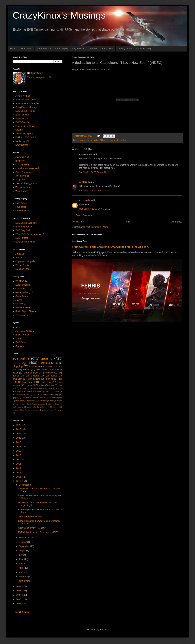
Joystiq (19, 300)
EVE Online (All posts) (26, 223)
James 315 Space (24, 134)
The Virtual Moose (24, 187)
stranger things (19, 410)
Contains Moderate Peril (27, 168)
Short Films (108, 49)
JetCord (83, 182)
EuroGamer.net (23, 285)
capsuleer (84, 140)
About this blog (144, 49)
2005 (19, 604)
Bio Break (20, 161)
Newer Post (78, 222)
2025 (19, 429)
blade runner (49, 395)
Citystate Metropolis (25, 261)
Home (13, 49)
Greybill (19, 130)
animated (17, 391)
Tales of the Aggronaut (26, 183)
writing (42, 385)
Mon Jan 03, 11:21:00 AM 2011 (94, 209)
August (22, 551)
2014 (19, 468)
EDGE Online (22, 281)
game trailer (32, 407)
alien (57, 391)
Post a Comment (84, 215)
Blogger (103, 630)
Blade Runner (22, 335)
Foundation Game (21, 395)
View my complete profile (40, 77)
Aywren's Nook (23, 157)
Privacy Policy (125, 49)
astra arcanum (40, 398)
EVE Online (26, 49)
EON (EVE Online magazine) (30, 234)
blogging (18, 366)
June (21, 559)
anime (24, 404)
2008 (19, 591)
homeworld (30, 385)
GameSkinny (22, 296)
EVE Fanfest (22, 238)
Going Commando (25, 172)
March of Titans (23, 269)
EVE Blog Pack (23, 230)
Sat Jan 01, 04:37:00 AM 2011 (94, 172)
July (21, 555)
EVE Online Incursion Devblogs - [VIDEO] (39, 532)
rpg (61, 379)
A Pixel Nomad (23, 96)
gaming (47, 358)
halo (50, 388)
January (23, 581)
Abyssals (20, 254)
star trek (56, 407)
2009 (19, 586)
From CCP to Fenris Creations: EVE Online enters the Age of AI (111, 247)
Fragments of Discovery (27, 126)
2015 (19, 464)
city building (34, 379)
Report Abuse (21, 612)
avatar (51, 385)
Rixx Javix (85, 200)
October (23, 542)
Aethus (19, 258)
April (21, 568)
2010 (19, 481)
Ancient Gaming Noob (26, 100)
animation (17, 379)
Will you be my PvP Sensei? (32, 528)
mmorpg (19, 363)
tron (58, 388)
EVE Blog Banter (24, 227)
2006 (19, 599)
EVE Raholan (22, 115)
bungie (29, 391)
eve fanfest (42, 370)
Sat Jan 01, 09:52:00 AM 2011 (94, 191)
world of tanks (48, 410)
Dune (18, 338)
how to (50, 379)
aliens (41, 388)
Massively (20, 304)
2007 (19, 595)
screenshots (52, 367)
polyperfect (45, 407)
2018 (19, 455)
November (24, 538)
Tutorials (93, 49)
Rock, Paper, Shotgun (26, 311)
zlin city (60, 410)
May (21, 564)
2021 (19, 446)
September (24, 546)
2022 (19, 442)
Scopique (20, 180)
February (23, 577)
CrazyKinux (37, 73)
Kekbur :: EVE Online (26, 137)
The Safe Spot (44, 49)
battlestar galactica (37, 404)
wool (52, 401)
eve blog (46, 382)
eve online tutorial (56, 398)
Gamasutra (21, 289)
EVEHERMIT (22, 118)
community (47, 363)
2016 (19, 459)
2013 (19, 472)
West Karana (22, 191)
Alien (18, 327)
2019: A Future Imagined (30, 516)
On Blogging (61, 49)
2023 (19, 438)
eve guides (52, 376)
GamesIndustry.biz (25, 292)
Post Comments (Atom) (97, 227)
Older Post (176, 222)
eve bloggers (33, 376)
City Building (78, 49)
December (24, 485)
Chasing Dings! (23, 165)
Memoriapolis (22, 211)
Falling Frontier (23, 265)
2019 (19, 451)
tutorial (23, 388)
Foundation (21, 207)
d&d (50, 404)
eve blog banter (21, 370)
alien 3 (36, 395)
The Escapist (22, 315)
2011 (19, 477)
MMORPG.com (23, 307)
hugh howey (20, 401)
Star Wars (20, 346)
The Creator (26, 398)
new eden (116, 140)
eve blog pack (31, 373)
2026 (19, 425)
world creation (33, 410)
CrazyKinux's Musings (59, 15)
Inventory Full (22, 176)
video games (43, 391)
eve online (94, 140)
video (123, 140)
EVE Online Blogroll (25, 242)
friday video (105, 140)
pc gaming (48, 373)
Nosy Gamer (22, 145)
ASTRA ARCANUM (25, 331)
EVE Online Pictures (26, 111)
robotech (43, 401)
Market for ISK (23, 141)
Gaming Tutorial (26, 382)
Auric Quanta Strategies (27, 103)
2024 (19, 434)
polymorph (32, 401)
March (22, 572)
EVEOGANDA (23, 122)
